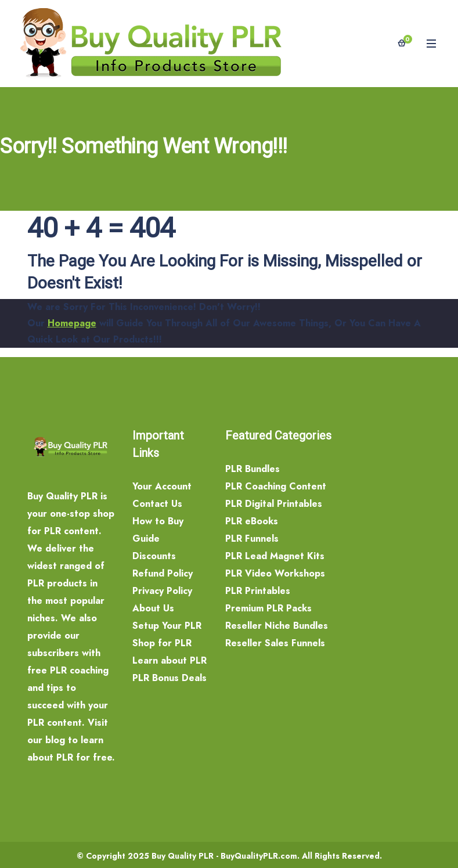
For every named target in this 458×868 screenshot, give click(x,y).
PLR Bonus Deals (170, 678)
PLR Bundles (253, 469)
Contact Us (157, 504)
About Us (153, 608)
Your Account (162, 486)
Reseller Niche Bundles (277, 626)
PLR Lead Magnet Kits (275, 556)
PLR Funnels (252, 539)
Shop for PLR (162, 643)
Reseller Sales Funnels (275, 643)
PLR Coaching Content (276, 486)
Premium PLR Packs (268, 608)
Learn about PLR (170, 660)
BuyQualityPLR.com (259, 856)
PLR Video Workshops (275, 573)
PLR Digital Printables (274, 504)
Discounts (154, 556)
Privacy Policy (162, 591)
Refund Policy (163, 573)
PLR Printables (258, 591)
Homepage (72, 323)
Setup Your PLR (167, 626)
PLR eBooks (252, 521)
